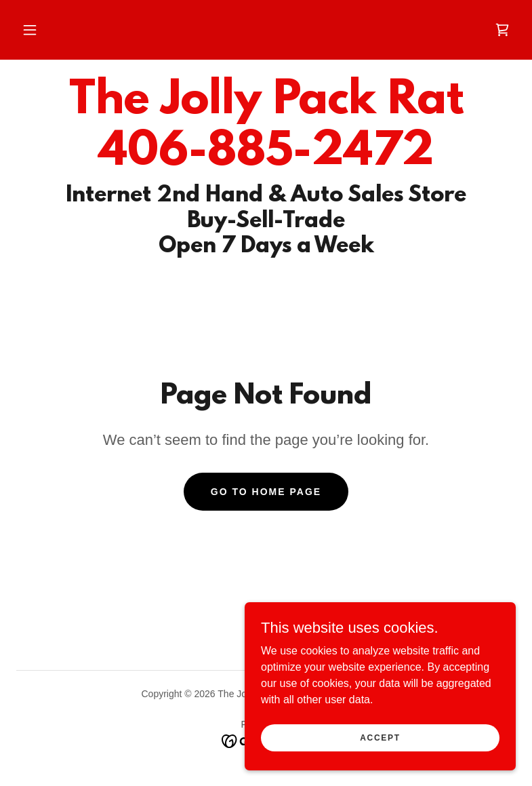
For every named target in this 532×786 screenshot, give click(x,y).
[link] (502, 30)
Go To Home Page (266, 492)
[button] (30, 30)
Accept (380, 737)
